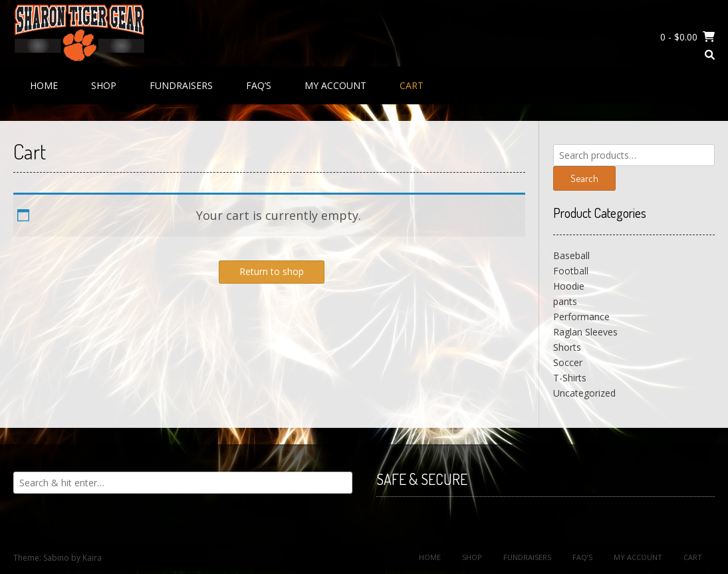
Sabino (56, 558)
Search (584, 178)
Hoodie (569, 286)
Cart (412, 85)
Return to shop (272, 271)
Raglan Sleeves (585, 332)
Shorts (567, 347)
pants (565, 301)
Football (571, 271)
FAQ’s (259, 85)
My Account (335, 85)
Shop (104, 85)
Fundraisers (181, 85)
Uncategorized (584, 393)
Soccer (568, 362)
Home (44, 85)
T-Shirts (570, 378)
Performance (581, 317)
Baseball (571, 255)
